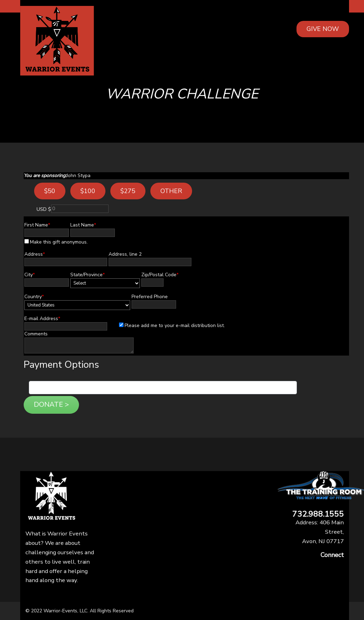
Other (171, 191)
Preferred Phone (150, 297)
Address (35, 254)
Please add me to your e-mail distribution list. (172, 325)
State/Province (88, 275)
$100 (88, 191)
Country (34, 297)
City (30, 275)
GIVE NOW (323, 29)
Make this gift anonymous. (56, 242)
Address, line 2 (125, 254)
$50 (50, 191)
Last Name (83, 225)
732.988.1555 (318, 514)
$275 (128, 191)
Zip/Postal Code (160, 275)
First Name (37, 225)
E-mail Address (42, 319)
